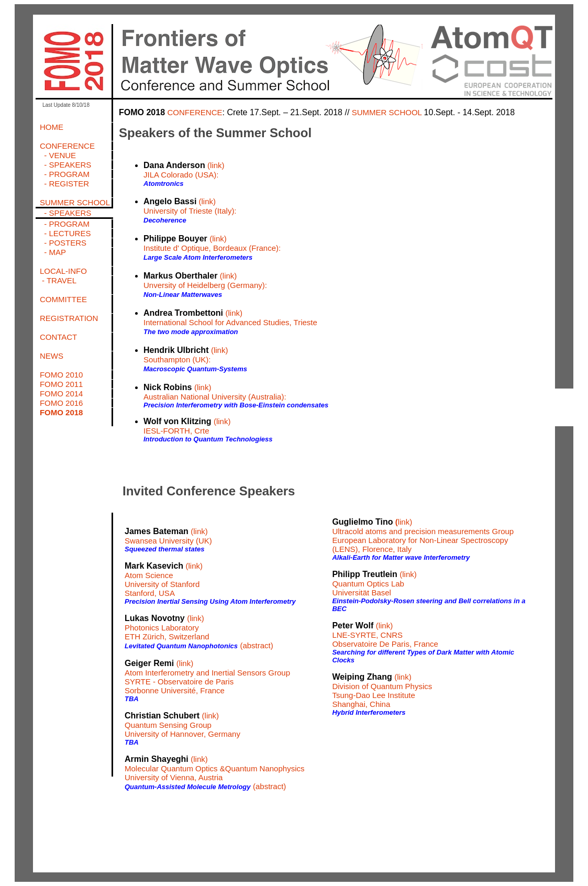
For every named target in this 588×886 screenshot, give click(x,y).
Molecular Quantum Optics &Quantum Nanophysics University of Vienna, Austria (214, 773)
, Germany (222, 734)
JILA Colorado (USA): (181, 175)
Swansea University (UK (167, 541)
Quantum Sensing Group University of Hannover (168, 729)
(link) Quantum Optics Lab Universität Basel (374, 583)
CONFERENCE (195, 112)
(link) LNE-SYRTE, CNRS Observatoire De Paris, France (385, 635)
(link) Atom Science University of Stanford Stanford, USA (164, 579)
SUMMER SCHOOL (388, 112)
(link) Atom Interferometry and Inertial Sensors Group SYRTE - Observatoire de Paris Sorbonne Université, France (207, 677)
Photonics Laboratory (162, 628)
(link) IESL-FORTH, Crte (187, 426)
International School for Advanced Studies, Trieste (230, 322)
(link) (216, 165)
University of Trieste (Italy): (190, 211)
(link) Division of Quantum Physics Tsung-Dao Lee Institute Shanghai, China (382, 690)
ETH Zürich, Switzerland (167, 636)
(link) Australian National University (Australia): (215, 392)
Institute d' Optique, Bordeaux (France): (212, 248)
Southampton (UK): (177, 359)
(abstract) (256, 645)
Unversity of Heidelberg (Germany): (205, 285)
